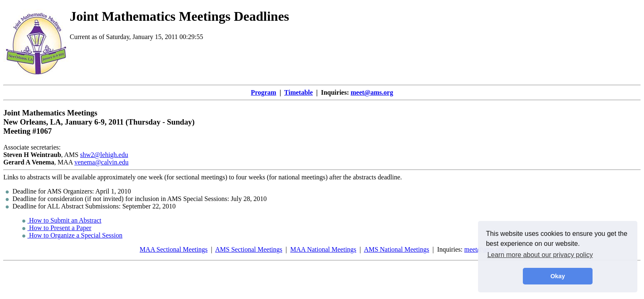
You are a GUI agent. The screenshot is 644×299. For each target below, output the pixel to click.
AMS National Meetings (396, 249)
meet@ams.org (372, 92)
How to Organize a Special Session (72, 235)
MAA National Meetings (323, 249)
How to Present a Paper (57, 228)
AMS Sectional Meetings (249, 249)
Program (264, 92)
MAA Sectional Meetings (174, 249)
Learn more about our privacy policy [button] (540, 255)
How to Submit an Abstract (62, 220)
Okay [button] (557, 276)
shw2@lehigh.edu (104, 155)
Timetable (299, 92)
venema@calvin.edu (101, 162)
